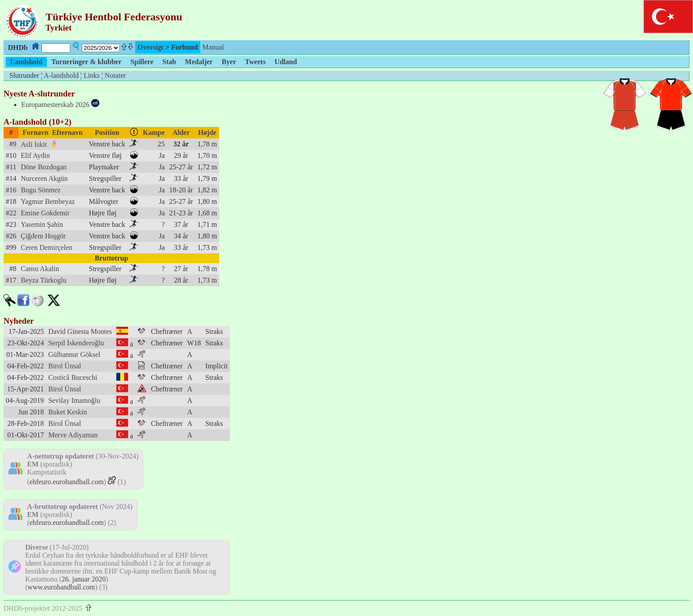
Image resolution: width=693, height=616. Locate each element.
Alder (181, 132)
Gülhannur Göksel (74, 354)
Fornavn (36, 132)
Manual (213, 47)
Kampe (154, 132)
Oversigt (150, 47)
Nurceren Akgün (44, 178)
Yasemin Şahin (42, 224)
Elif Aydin (35, 155)
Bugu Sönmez (41, 190)
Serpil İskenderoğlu (76, 343)
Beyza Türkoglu (44, 280)
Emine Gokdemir (45, 213)
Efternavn (67, 132)
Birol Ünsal (65, 366)
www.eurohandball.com (61, 587)
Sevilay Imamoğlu (74, 400)
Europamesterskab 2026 (55, 105)
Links (91, 75)
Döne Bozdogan (44, 167)
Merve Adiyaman (73, 435)
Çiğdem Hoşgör (43, 236)
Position (107, 132)
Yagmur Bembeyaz (48, 201)
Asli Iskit (34, 144)
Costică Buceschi (73, 377)
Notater (115, 75)
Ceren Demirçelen (47, 247)
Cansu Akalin (40, 269)
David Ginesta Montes (80, 331)
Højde (207, 132)
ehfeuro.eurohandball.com (67, 482)
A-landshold (61, 75)
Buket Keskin (68, 412)
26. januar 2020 (84, 579)
